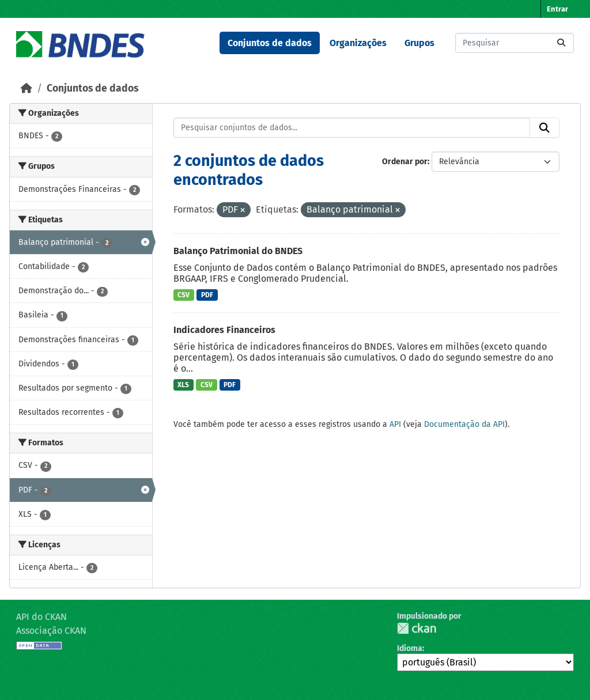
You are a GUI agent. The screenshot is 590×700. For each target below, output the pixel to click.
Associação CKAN (51, 631)
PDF (207, 295)
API (395, 424)
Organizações (358, 43)
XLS (183, 385)
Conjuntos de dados (270, 43)
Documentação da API (464, 424)
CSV (184, 295)
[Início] (27, 88)
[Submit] (561, 43)
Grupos (419, 43)
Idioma (410, 648)
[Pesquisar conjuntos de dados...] (515, 43)
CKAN (417, 628)
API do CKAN (41, 617)
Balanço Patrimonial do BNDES (238, 251)
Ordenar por (405, 162)
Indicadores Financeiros (224, 330)
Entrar (557, 9)
